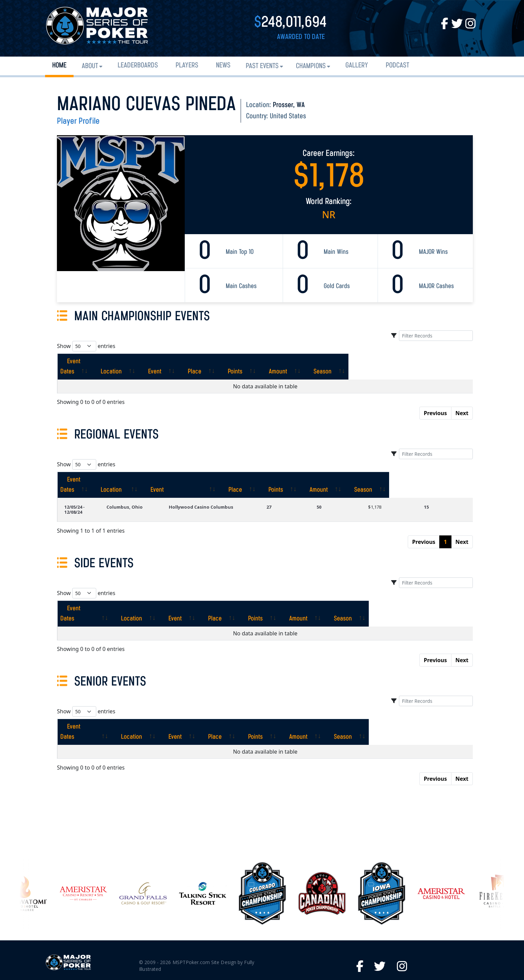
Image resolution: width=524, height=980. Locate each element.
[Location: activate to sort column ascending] (162, 362)
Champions (311, 66)
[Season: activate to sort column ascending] (443, 362)
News (223, 66)
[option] (262, 848)
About (90, 66)
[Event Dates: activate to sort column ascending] (94, 362)
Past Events (262, 66)
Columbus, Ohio (153, 487)
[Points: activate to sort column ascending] (327, 362)
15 (434, 487)
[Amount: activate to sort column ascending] (384, 362)
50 (340, 487)
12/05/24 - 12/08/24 (84, 487)
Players (187, 66)
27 (297, 487)
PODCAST (397, 66)
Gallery (357, 66)
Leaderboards (138, 66)
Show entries (86, 346)
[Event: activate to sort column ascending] (220, 362)
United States (288, 116)
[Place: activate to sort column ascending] (273, 362)
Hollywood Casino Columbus (228, 487)
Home (59, 66)
